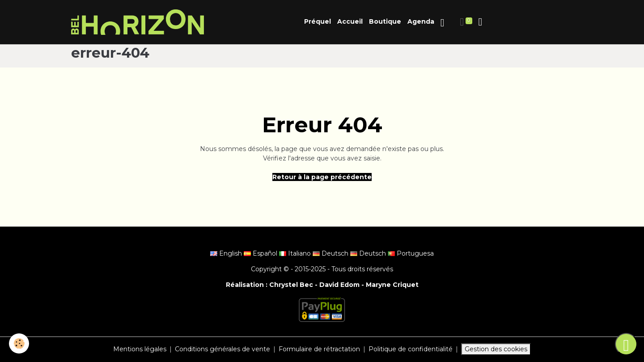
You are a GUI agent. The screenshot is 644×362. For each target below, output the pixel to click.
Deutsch (331, 253)
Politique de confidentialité (411, 349)
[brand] (139, 22)
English (227, 253)
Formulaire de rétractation (319, 349)
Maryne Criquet (392, 285)
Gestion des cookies (496, 349)
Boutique (385, 21)
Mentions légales (140, 349)
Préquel (318, 21)
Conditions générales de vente (222, 349)
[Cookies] (19, 343)
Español (261, 253)
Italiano (296, 253)
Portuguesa (411, 253)
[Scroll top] (626, 344)
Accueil (350, 21)
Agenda (421, 21)
